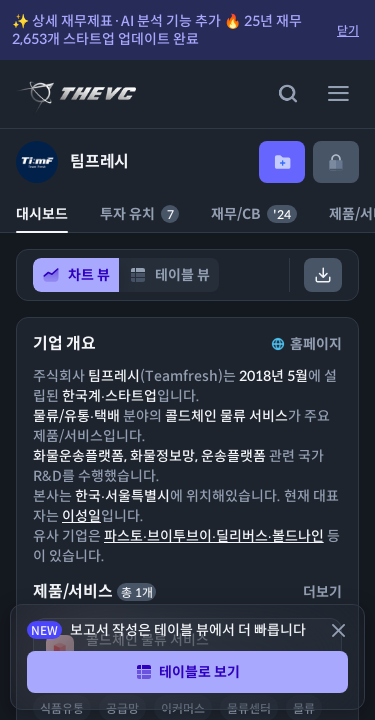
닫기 (348, 30)
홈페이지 (305, 344)
